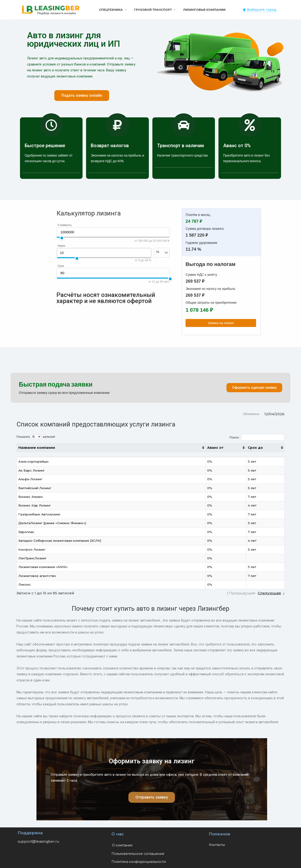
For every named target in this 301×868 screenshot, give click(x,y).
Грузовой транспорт (153, 10)
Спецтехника (111, 10)
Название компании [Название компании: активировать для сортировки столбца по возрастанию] (37, 448)
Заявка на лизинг (221, 323)
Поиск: (257, 437)
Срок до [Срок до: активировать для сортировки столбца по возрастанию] (255, 448)
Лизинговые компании (204, 10)
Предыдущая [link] (242, 593)
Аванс (62, 246)
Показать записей (36, 437)
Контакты (217, 845)
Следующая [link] (269, 593)
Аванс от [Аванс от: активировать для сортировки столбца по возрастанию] (215, 448)
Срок (61, 266)
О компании (122, 845)
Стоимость (65, 225)
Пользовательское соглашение (138, 854)
